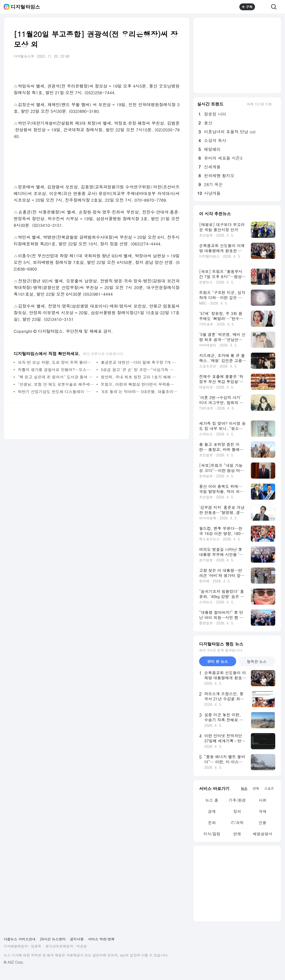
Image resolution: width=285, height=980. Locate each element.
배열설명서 (263, 834)
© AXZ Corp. (14, 962)
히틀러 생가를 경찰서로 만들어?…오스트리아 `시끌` (56, 370)
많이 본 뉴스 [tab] (218, 661)
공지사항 (77, 939)
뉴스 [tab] (244, 788)
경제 (212, 811)
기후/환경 (237, 800)
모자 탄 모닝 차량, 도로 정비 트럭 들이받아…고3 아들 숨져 (56, 362)
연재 (237, 834)
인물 (263, 823)
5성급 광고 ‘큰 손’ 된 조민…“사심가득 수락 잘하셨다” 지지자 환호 (139, 370)
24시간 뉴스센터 (53, 939)
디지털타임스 (25, 7)
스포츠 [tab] (269, 788)
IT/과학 (237, 823)
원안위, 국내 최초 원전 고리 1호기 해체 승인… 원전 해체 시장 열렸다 (139, 377)
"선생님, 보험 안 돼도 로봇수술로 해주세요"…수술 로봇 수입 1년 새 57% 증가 (56, 384)
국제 (263, 811)
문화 (212, 823)
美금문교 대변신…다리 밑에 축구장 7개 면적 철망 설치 (139, 362)
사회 (263, 800)
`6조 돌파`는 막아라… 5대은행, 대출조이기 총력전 (139, 392)
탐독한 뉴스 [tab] (257, 661)
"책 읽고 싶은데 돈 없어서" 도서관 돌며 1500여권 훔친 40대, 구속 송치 (56, 377)
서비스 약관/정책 (101, 939)
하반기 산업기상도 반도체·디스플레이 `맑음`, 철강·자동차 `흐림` (56, 392)
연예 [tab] (256, 788)
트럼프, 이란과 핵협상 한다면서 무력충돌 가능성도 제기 (139, 384)
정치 (237, 811)
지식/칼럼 (212, 834)
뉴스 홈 (212, 800)
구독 (247, 7)
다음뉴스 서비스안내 (20, 939)
